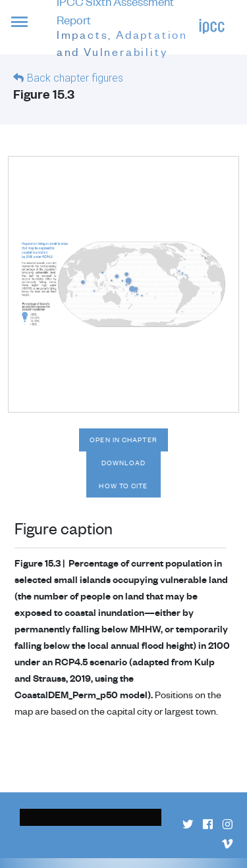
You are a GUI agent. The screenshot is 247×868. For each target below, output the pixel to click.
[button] (28, 29)
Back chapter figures (75, 78)
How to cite (123, 486)
